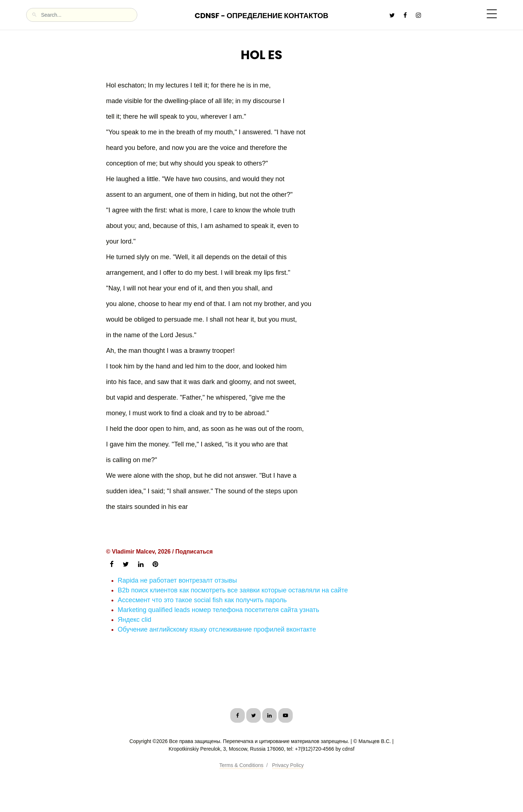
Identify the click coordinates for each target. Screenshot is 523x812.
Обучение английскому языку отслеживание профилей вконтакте (217, 629)
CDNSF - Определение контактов (261, 16)
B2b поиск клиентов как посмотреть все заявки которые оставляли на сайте (233, 590)
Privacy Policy (288, 765)
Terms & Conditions (241, 765)
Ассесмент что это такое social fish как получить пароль (202, 600)
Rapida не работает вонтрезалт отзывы (177, 580)
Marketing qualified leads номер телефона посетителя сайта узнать (218, 610)
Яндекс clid (135, 620)
